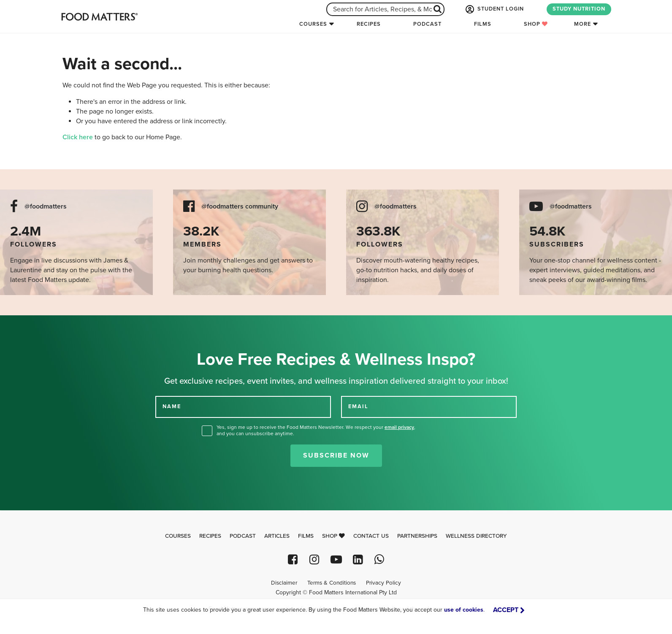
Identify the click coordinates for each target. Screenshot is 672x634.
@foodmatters (46, 207)
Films (483, 24)
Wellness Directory (476, 536)
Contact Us (371, 536)
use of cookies (464, 610)
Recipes (369, 24)
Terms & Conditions (332, 583)
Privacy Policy (383, 583)
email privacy (399, 427)
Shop (536, 24)
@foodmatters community (240, 207)
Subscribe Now (336, 455)
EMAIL (358, 406)
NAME (172, 406)
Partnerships (417, 536)
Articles (277, 536)
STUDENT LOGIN (494, 9)
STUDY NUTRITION (579, 9)
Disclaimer (284, 583)
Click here (78, 137)
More (583, 24)
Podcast (427, 24)
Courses (313, 24)
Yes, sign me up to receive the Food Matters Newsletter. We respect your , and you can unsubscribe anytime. (316, 430)
